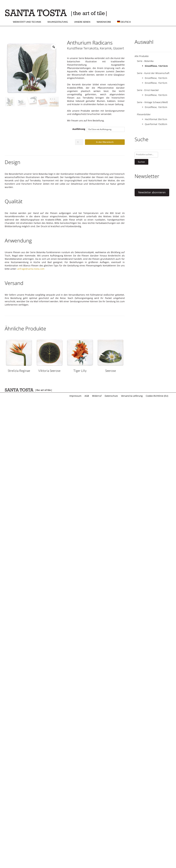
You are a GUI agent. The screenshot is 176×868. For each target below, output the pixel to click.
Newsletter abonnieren (152, 192)
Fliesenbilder (144, 114)
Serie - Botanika (145, 61)
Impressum (75, 396)
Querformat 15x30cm (156, 124)
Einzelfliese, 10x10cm (156, 78)
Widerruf (97, 396)
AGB (87, 396)
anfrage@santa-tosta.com (31, 269)
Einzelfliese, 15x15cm (156, 83)
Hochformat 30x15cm (156, 119)
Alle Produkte (142, 56)
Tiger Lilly (80, 371)
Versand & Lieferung (132, 396)
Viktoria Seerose (49, 371)
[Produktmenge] (79, 142)
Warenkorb (104, 22)
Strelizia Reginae (19, 371)
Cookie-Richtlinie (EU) (157, 396)
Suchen (141, 162)
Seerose (111, 371)
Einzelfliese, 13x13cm (156, 66)
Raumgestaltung (58, 22)
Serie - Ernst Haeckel (148, 90)
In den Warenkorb (105, 142)
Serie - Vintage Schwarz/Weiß (152, 102)
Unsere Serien (82, 22)
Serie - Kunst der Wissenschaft (153, 73)
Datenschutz (111, 396)
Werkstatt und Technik (27, 22)
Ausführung (79, 129)
